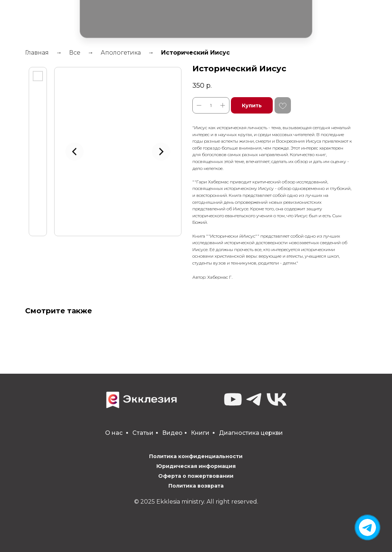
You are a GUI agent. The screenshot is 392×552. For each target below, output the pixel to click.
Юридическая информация (196, 466)
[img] (367, 527)
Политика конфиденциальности (196, 456)
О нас (114, 433)
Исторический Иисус (195, 53)
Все (75, 53)
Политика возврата (196, 486)
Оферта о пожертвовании (196, 476)
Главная (37, 53)
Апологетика (121, 53)
